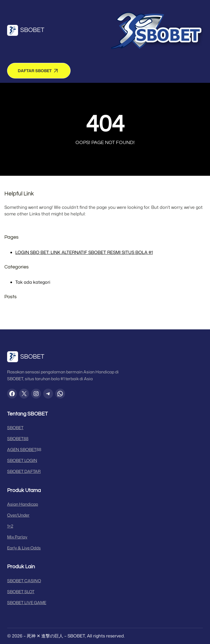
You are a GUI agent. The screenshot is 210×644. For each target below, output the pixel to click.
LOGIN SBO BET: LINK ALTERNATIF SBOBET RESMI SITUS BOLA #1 (84, 252)
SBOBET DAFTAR (24, 471)
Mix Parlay (17, 537)
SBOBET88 (18, 439)
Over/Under (18, 515)
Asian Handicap (23, 504)
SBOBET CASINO (24, 581)
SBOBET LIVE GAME (27, 603)
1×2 (10, 526)
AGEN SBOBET (22, 450)
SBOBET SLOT (21, 592)
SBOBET (32, 30)
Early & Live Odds (24, 548)
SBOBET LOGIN (22, 460)
